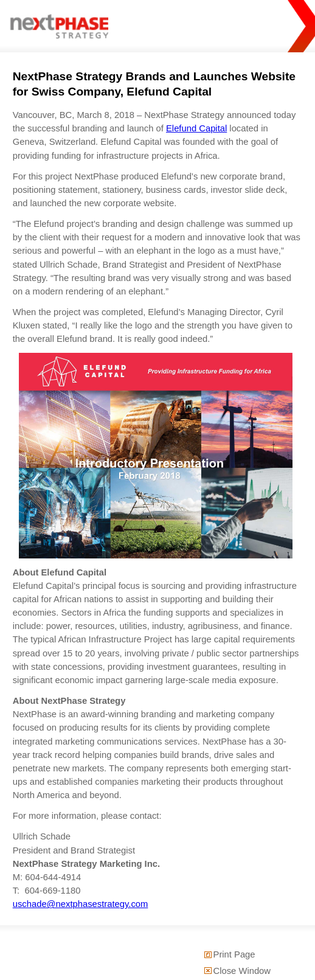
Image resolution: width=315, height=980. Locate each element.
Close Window (242, 971)
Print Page (234, 954)
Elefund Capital (196, 128)
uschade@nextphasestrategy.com (81, 904)
